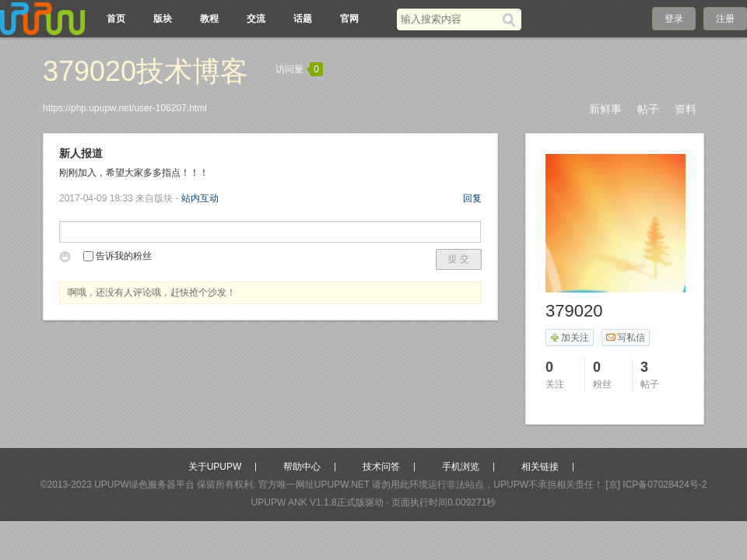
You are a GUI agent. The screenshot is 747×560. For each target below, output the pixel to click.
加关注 (569, 338)
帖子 (648, 109)
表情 (68, 259)
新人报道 (81, 153)
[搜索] (512, 19)
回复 (472, 198)
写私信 (625, 338)
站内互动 (200, 198)
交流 (256, 19)
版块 (163, 19)
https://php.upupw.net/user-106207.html (125, 108)
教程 (209, 19)
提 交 (459, 259)
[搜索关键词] (449, 19)
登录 (674, 19)
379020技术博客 (146, 71)
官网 (349, 19)
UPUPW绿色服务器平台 (144, 485)
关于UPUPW (215, 467)
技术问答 (381, 467)
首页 (116, 19)
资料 (686, 109)
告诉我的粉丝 (117, 256)
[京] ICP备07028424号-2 (656, 485)
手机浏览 (461, 467)
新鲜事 (605, 109)
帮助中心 (302, 467)
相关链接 (540, 467)
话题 (303, 19)
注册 (725, 19)
